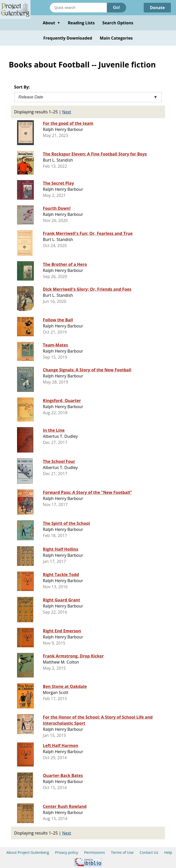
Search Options (118, 23)
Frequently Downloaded (68, 38)
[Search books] (78, 8)
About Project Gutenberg (28, 852)
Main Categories (116, 38)
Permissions (95, 852)
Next (67, 112)
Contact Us (149, 852)
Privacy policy (67, 852)
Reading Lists (81, 23)
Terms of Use (122, 852)
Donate (157, 8)
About (52, 23)
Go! (116, 7)
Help (168, 852)
